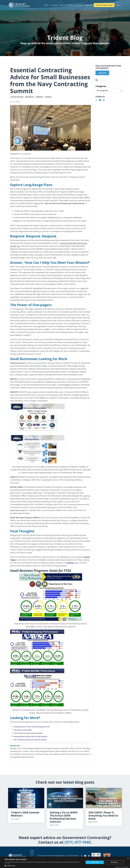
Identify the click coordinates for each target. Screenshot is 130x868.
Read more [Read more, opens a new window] (7, 864)
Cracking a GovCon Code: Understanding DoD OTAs (36, 729)
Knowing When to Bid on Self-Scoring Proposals (34, 739)
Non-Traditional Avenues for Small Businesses (33, 743)
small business (39, 97)
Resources (78, 5)
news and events (29, 97)
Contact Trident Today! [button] (104, 5)
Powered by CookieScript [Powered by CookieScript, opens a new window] (122, 867)
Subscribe (102, 73)
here (69, 158)
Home (46, 5)
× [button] (128, 859)
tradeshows (48, 97)
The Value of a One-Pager (25, 733)
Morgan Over (16, 748)
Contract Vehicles (66, 5)
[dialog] (65, 862)
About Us (88, 5)
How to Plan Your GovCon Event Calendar (31, 736)
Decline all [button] (115, 862)
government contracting (17, 97)
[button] (44, 866)
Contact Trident (32, 855)
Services (54, 5)
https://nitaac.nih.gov (19, 513)
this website (67, 385)
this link (75, 372)
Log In (119, 5)
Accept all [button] (95, 862)
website (43, 401)
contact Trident (18, 563)
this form (84, 398)
